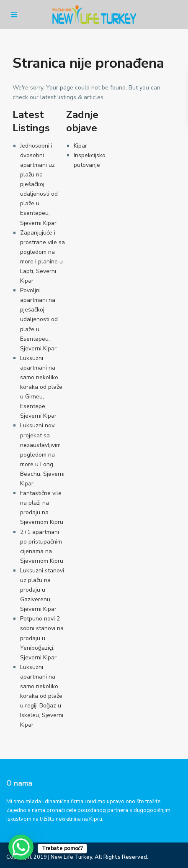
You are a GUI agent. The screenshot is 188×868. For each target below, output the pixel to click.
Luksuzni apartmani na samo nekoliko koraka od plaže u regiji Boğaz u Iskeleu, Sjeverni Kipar (42, 696)
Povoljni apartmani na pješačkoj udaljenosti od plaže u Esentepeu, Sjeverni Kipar (39, 319)
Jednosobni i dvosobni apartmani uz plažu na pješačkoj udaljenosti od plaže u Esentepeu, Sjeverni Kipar (39, 184)
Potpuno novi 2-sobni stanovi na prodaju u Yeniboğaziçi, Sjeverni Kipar (42, 638)
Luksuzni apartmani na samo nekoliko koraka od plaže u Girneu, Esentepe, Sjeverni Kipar (41, 387)
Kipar (80, 146)
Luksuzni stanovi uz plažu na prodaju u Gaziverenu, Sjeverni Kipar (42, 590)
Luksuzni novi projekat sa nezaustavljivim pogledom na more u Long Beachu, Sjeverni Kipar (42, 454)
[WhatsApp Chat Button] (21, 847)
